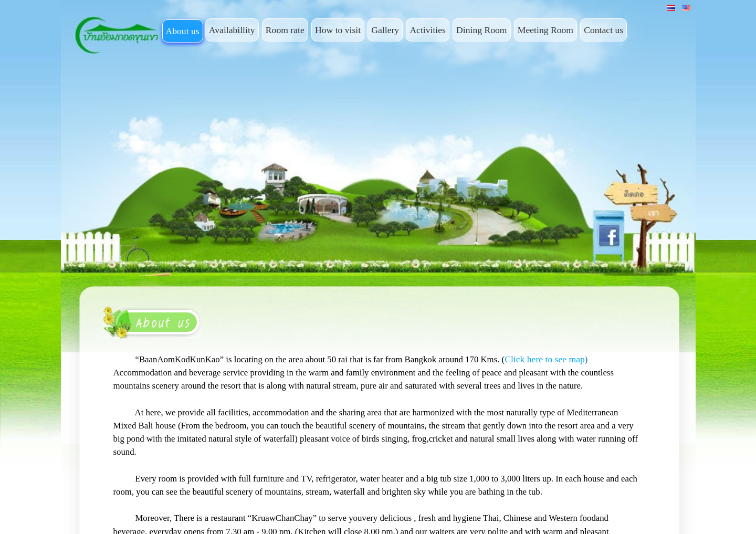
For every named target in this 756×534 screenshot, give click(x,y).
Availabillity (232, 30)
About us (183, 31)
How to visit (338, 30)
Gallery (385, 30)
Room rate (285, 30)
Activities (428, 30)
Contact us (603, 30)
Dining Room (481, 30)
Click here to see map (545, 359)
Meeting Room (545, 30)
